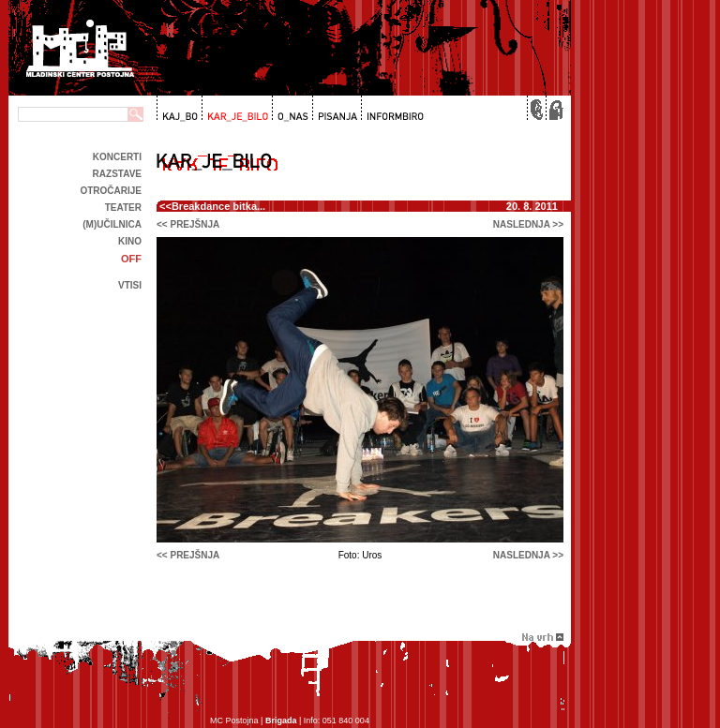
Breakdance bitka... (218, 206)
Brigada (281, 721)
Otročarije (111, 191)
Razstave (117, 174)
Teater (123, 208)
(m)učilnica (112, 224)
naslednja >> (528, 224)
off (131, 259)
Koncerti (117, 157)
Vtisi (130, 285)
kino (130, 241)
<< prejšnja (188, 224)
